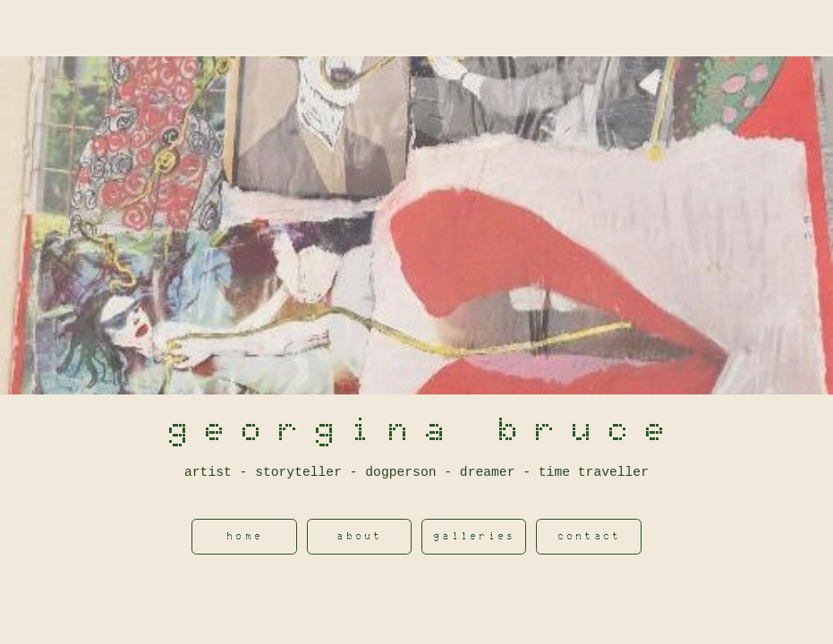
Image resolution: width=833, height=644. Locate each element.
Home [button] (246, 536)
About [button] (361, 536)
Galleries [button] (476, 536)
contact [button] (591, 536)
